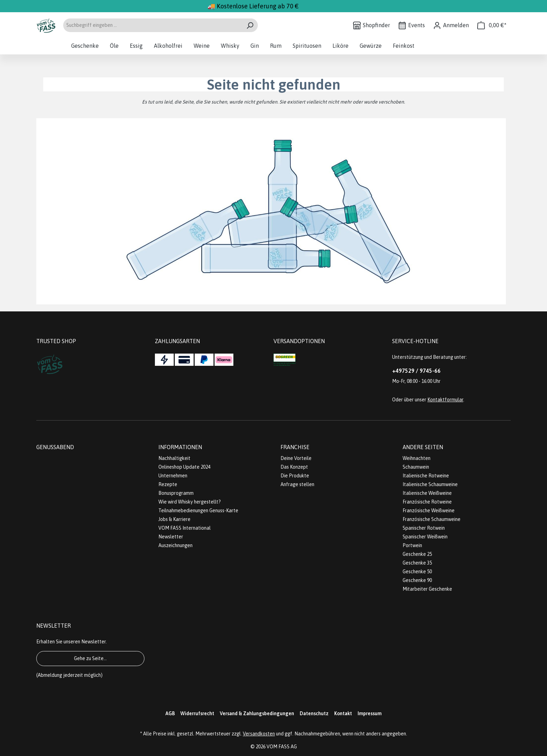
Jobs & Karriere (174, 519)
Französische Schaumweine (432, 519)
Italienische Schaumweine (430, 484)
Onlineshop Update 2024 (184, 467)
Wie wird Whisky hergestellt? (190, 502)
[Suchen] (250, 25)
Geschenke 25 (417, 554)
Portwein (412, 545)
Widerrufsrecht (197, 713)
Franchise (295, 447)
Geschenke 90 (417, 580)
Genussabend (55, 447)
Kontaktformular (445, 400)
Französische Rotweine (427, 502)
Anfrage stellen (297, 484)
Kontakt (343, 713)
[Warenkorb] (492, 25)
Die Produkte (295, 476)
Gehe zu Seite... (90, 658)
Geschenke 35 (417, 563)
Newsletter (171, 537)
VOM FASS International (185, 528)
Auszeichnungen (175, 545)
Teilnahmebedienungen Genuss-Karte (198, 511)
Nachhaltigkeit (174, 458)
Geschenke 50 (417, 572)
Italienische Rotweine (426, 476)
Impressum (370, 713)
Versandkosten (259, 734)
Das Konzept (294, 467)
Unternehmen (173, 476)
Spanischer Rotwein (424, 528)
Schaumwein (416, 467)
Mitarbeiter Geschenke (427, 589)
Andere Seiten (423, 447)
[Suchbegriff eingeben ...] (152, 25)
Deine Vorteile (296, 458)
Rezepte (168, 484)
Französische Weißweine (429, 511)
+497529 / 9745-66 (416, 371)
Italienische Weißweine (427, 493)
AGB (170, 713)
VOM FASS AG (282, 747)
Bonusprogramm (176, 493)
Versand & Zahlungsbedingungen (257, 713)
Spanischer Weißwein (425, 537)
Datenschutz (314, 713)
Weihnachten (417, 458)
